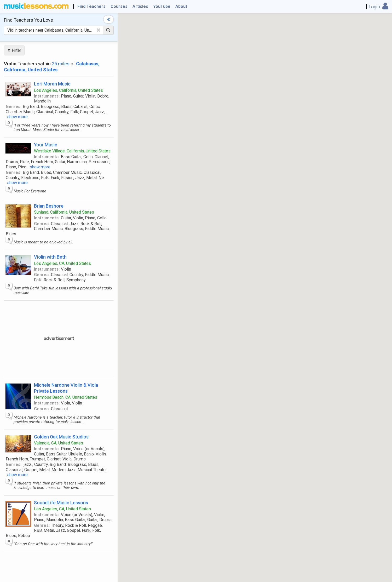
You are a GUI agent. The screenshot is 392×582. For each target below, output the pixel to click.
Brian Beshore (49, 206)
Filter (14, 50)
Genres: (14, 107)
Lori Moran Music (52, 84)
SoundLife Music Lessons (61, 503)
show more (17, 117)
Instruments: (47, 96)
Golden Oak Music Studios (61, 437)
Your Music (46, 145)
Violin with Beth (50, 257)
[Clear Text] (99, 30)
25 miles (61, 64)
